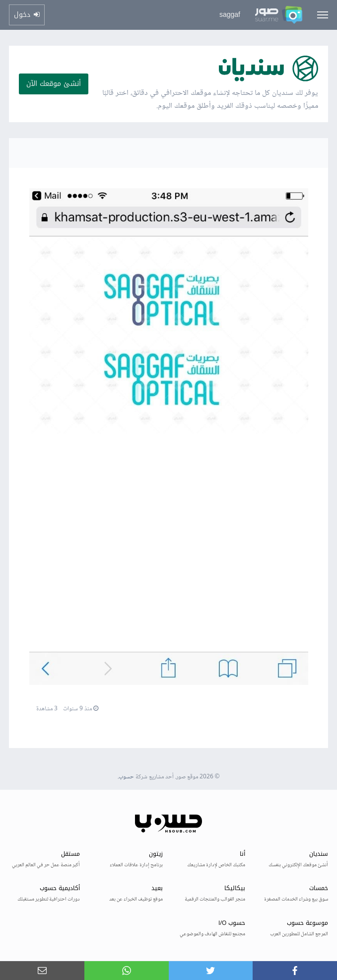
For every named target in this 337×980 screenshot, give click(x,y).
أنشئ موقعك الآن (54, 84)
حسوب (126, 777)
